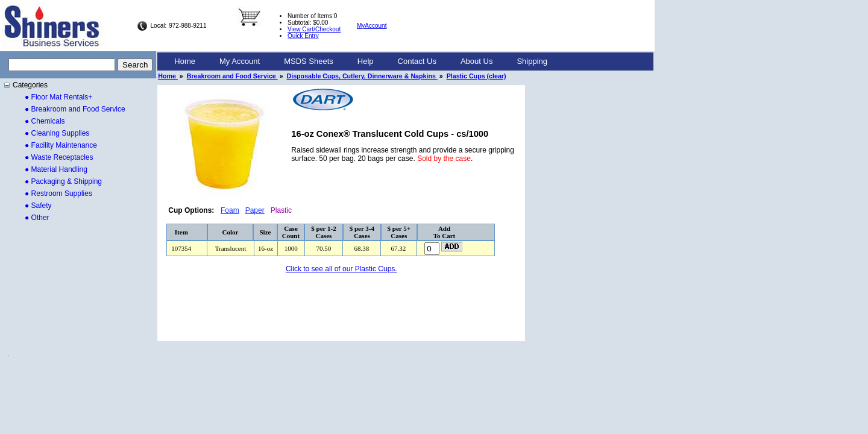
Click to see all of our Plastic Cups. (341, 269)
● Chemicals (45, 121)
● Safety (38, 206)
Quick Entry (303, 36)
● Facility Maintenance (61, 145)
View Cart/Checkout (314, 29)
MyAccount (372, 26)
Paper (255, 210)
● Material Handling (56, 169)
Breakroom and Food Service (232, 76)
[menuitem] (185, 61)
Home (185, 61)
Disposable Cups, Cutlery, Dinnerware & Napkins (362, 76)
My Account (240, 61)
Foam (230, 210)
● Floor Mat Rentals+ (58, 97)
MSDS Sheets (309, 61)
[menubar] (361, 61)
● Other (37, 218)
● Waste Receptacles (59, 157)
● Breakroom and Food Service (75, 109)
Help (366, 61)
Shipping (532, 61)
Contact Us (417, 61)
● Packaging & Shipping (63, 181)
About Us (476, 61)
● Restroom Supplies (58, 193)
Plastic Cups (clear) (476, 76)
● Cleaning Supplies (57, 133)
